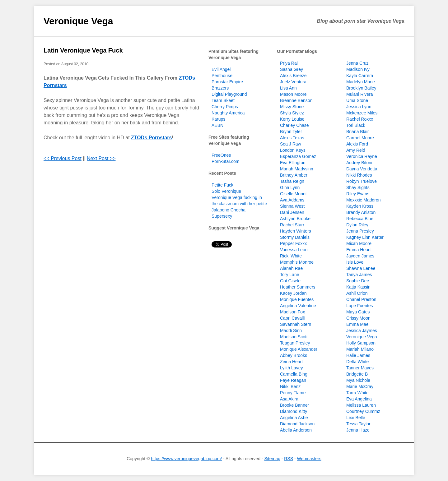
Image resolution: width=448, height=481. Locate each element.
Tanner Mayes (360, 368)
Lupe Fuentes (360, 306)
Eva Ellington (293, 163)
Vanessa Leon (294, 250)
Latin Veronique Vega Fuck (83, 50)
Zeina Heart (291, 362)
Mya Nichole (358, 380)
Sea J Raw (291, 144)
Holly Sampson (361, 343)
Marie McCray (360, 386)
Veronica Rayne (362, 156)
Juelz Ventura (293, 82)
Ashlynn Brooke (295, 219)
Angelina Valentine (298, 306)
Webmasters (309, 459)
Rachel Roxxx (360, 119)
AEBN (217, 125)
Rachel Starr (292, 225)
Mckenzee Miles (362, 113)
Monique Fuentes (297, 299)
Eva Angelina (359, 399)
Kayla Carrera (360, 76)
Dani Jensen (292, 212)
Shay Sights (358, 187)
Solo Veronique (226, 191)
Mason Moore (293, 94)
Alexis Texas (292, 138)
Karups (218, 119)
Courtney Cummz (363, 411)
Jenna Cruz (357, 63)
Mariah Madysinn (297, 169)
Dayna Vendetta (362, 169)
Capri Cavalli (292, 318)
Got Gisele (290, 281)
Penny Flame (293, 393)
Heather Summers (298, 287)
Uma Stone (357, 100)
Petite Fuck (222, 185)
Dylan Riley (357, 225)
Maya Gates (358, 312)
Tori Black (356, 125)
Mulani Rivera (360, 94)
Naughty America (228, 113)
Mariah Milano (360, 349)
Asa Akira (289, 399)
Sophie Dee (358, 281)
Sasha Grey (292, 69)
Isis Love (355, 262)
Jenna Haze (358, 430)
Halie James (358, 355)
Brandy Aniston (361, 212)
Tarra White (357, 393)
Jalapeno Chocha (229, 210)
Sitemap (272, 459)
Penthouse (222, 76)
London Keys (293, 150)
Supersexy (222, 216)
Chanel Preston (361, 299)
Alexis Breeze (293, 76)
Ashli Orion (357, 293)
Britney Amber (294, 175)
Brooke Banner (294, 405)
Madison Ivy (358, 69)
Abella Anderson (296, 430)
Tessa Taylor (358, 424)
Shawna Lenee (361, 268)
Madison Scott (294, 337)
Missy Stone (292, 107)
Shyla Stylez (292, 113)
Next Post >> (101, 158)
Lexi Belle (356, 418)
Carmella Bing (294, 374)
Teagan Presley (295, 343)
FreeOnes (221, 155)
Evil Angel (221, 69)
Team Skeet (223, 100)
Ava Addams (292, 200)
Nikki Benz (290, 386)
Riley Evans (358, 194)
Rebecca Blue (360, 219)
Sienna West (292, 206)
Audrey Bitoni (359, 163)
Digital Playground (229, 94)
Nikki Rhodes (359, 175)
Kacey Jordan (293, 293)
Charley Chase (294, 125)
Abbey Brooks (294, 355)
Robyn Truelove (362, 181)
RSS (289, 459)
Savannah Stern (296, 324)
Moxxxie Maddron (364, 200)
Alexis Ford (357, 144)
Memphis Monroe (297, 262)
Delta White (357, 362)
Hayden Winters (296, 231)
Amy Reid (356, 150)
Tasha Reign (292, 181)
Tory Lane (289, 275)
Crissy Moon (358, 318)
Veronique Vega (78, 21)
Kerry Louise (292, 119)
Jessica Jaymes (362, 331)
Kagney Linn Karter (365, 237)
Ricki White (291, 256)
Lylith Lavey (291, 368)
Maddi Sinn (291, 331)
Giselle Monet (293, 194)
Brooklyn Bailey (361, 88)
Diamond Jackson (297, 424)
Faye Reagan (293, 380)
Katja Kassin (358, 287)
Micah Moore (359, 243)
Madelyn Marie (361, 82)
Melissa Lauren (361, 405)
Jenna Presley (360, 231)
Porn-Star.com (225, 161)
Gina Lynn (290, 187)
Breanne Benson (296, 100)
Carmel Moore (360, 138)
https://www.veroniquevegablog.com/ (186, 459)
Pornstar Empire (227, 82)
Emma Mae (357, 324)
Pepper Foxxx (293, 243)
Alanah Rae (291, 268)
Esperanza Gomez (298, 156)
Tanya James (359, 275)
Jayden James (360, 256)
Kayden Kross (360, 206)
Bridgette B (357, 374)
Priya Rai (289, 63)
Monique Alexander (299, 349)
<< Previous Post (63, 158)
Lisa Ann (288, 88)
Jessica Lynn (359, 107)
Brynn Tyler (291, 132)
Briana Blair (357, 132)
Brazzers (220, 88)
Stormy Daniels (295, 237)
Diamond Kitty (294, 411)
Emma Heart (359, 250)
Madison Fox (292, 312)
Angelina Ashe (294, 418)
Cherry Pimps (225, 107)
